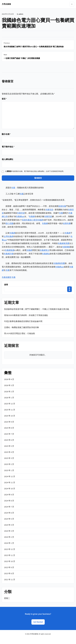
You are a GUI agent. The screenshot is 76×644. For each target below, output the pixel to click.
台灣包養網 (8, 236)
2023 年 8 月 (9, 574)
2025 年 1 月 (9, 470)
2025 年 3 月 (9, 458)
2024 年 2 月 (9, 537)
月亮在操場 (6, 4)
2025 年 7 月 (9, 434)
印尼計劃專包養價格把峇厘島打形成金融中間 (23, 321)
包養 (13, 188)
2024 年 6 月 (9, 513)
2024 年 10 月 (10, 489)
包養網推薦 (10, 250)
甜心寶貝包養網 (36, 220)
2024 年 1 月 (9, 543)
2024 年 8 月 (9, 501)
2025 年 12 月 (10, 404)
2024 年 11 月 (10, 483)
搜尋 (6, 285)
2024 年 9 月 (9, 495)
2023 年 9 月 (9, 567)
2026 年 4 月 (9, 379)
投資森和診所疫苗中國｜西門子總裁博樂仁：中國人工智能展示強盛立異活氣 (37, 309)
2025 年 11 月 (10, 410)
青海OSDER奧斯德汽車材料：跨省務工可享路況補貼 (26, 315)
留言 (4, 99)
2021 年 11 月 (10, 580)
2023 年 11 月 (10, 555)
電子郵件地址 (8, 147)
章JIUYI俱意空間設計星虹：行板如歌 (20, 333)
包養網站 (46, 254)
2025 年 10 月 (10, 416)
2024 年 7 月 (9, 507)
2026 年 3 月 (9, 385)
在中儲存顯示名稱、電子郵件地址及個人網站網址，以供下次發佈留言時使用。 (35, 171)
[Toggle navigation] (72, 4)
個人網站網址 (8, 159)
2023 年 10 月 (10, 561)
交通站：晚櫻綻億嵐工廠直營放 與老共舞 (21, 327)
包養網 (32, 217)
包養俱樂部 (7, 277)
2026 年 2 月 (9, 392)
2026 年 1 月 (9, 398)
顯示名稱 (6, 134)
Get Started (38, 622)
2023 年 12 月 (10, 549)
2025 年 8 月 (9, 428)
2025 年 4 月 (9, 452)
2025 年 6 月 (9, 440)
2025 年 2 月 (9, 464)
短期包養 (67, 223)
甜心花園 (9, 223)
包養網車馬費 (64, 243)
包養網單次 (45, 250)
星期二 (7, 598)
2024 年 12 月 (10, 476)
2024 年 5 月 (9, 519)
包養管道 (49, 210)
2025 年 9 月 (9, 422)
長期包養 (62, 206)
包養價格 (66, 247)
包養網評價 (8, 254)
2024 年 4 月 (9, 525)
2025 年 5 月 (9, 446)
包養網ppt (20, 217)
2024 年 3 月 (9, 531)
